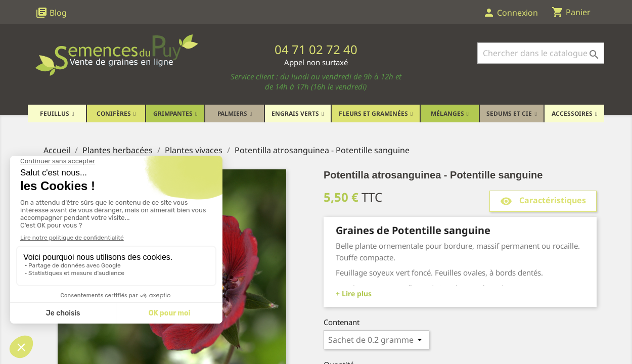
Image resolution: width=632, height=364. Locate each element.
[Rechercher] (541, 53)
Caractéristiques (543, 201)
